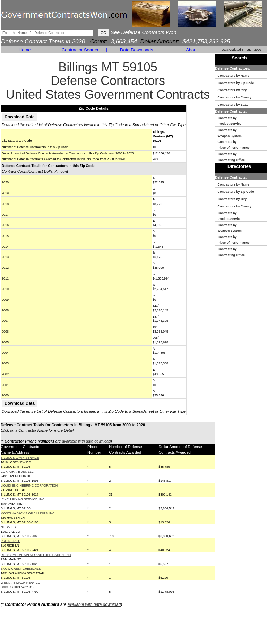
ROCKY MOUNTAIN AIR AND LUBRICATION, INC (36, 555)
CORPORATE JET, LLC (17, 472)
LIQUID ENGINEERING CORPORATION (29, 486)
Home (25, 50)
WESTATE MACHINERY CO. (21, 583)
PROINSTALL (10, 541)
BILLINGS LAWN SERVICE (20, 458)
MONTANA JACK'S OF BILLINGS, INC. (28, 513)
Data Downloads (136, 50)
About (192, 50)
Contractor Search (80, 50)
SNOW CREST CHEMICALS (21, 569)
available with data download (87, 441)
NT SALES (8, 527)
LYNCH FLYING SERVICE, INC (23, 499)
